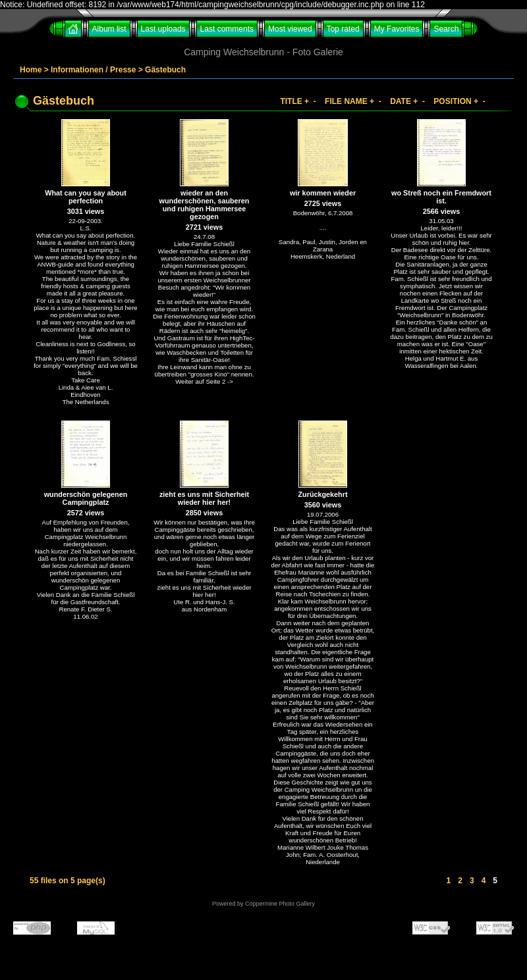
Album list (109, 29)
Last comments (227, 29)
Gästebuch (165, 70)
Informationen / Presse (93, 70)
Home (31, 70)
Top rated (343, 29)
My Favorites (397, 29)
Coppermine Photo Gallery (280, 904)
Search (446, 29)
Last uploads (163, 29)
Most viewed (290, 29)
